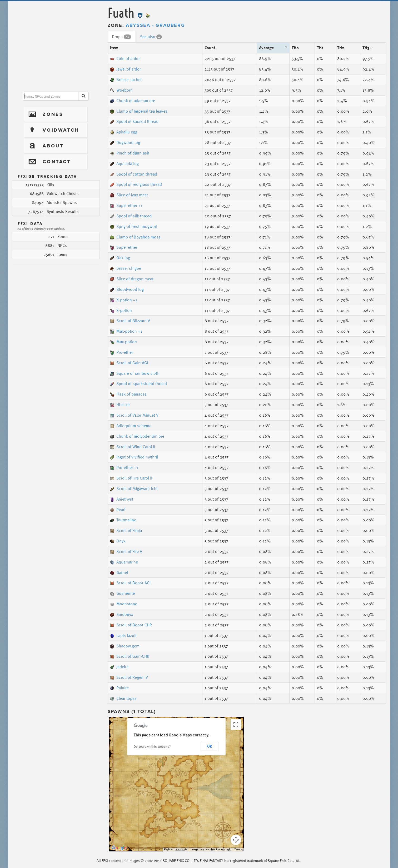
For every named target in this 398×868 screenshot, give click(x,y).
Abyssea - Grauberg (155, 25)
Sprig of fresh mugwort (134, 226)
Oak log (120, 258)
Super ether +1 (126, 205)
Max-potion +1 (126, 331)
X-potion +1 (124, 300)
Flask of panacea (128, 394)
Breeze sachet (126, 79)
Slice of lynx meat (129, 195)
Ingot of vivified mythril (134, 457)
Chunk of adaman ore (133, 101)
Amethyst (122, 499)
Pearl (118, 510)
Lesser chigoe (126, 268)
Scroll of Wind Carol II (133, 447)
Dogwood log (125, 142)
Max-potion (123, 342)
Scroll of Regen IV (129, 677)
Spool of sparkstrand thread (138, 383)
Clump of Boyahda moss (135, 237)
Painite (119, 688)
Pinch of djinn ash (130, 153)
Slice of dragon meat (132, 279)
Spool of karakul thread (134, 121)
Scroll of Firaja (126, 530)
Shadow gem (125, 646)
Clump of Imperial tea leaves (139, 111)
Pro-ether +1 (124, 467)
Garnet (119, 572)
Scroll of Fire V (126, 551)
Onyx (118, 541)
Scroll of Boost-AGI (130, 583)
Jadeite (119, 667)
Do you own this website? (152, 747)
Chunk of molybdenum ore (137, 436)
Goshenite (122, 593)
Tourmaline (123, 520)
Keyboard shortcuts (176, 849)
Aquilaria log (124, 163)
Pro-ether (121, 352)
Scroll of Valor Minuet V (134, 415)
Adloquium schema (131, 426)
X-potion (121, 310)
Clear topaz (123, 698)
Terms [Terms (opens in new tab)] (238, 849)
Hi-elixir (120, 405)
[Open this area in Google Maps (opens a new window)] (119, 848)
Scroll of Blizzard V (130, 321)
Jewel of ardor (125, 69)
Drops (121, 37)
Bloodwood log (127, 289)
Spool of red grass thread (136, 184)
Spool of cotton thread (134, 174)
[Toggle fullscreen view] (236, 725)
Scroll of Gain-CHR (130, 656)
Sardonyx (121, 614)
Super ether (124, 247)
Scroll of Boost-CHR (131, 625)
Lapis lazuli (123, 635)
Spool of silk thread (131, 216)
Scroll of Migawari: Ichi (134, 488)
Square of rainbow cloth (135, 373)
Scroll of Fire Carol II (131, 478)
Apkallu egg (124, 132)
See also (151, 37)
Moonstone (124, 604)
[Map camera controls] (236, 840)
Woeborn (121, 90)
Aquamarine (124, 562)
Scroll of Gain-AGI (129, 363)
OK (210, 746)
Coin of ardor (125, 58)
